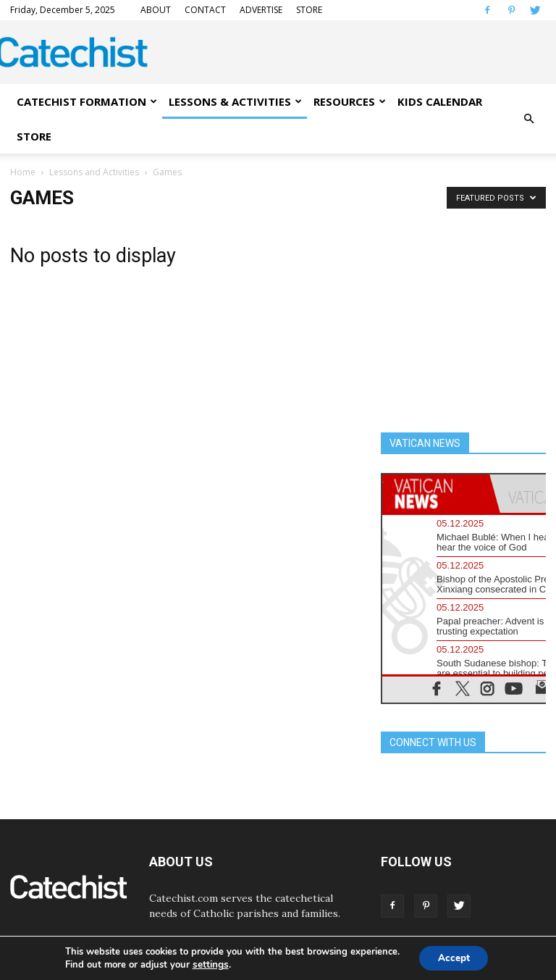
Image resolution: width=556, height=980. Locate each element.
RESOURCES (350, 101)
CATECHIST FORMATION (87, 101)
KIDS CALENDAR (440, 101)
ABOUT (156, 10)
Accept (454, 957)
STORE (309, 10)
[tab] (436, 494)
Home (23, 172)
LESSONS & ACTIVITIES (235, 101)
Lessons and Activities (94, 172)
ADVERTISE (261, 10)
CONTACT (205, 10)
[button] (528, 119)
